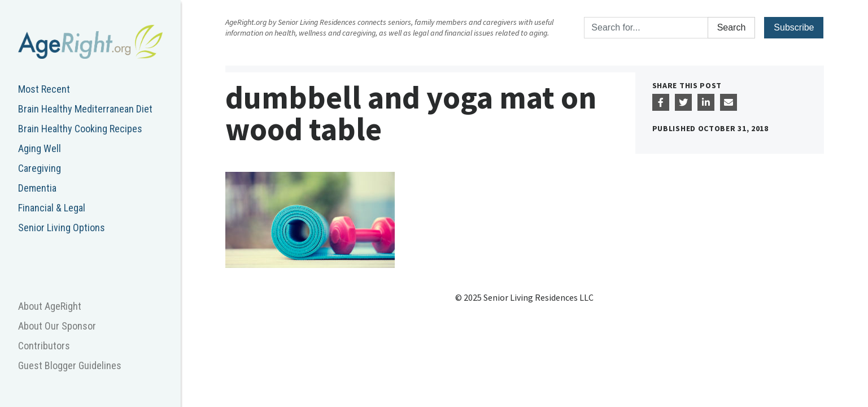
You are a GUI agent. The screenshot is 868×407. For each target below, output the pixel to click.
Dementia (37, 188)
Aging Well (40, 148)
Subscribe (794, 27)
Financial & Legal (52, 208)
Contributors (44, 346)
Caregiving (40, 168)
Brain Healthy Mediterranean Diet (85, 109)
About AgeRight (50, 306)
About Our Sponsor (57, 326)
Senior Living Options (62, 228)
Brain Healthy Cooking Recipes (80, 129)
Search (732, 27)
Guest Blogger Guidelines (70, 365)
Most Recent (44, 89)
